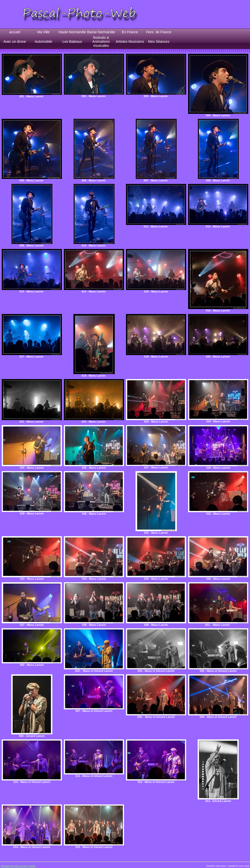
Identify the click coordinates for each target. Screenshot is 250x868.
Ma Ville (44, 32)
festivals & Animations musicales (101, 42)
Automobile (43, 42)
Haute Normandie (72, 32)
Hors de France (159, 32)
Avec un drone (15, 42)
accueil (15, 32)
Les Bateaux (72, 42)
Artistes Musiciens (130, 42)
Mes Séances (159, 42)
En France (130, 32)
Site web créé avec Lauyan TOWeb (18, 866)
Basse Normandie (101, 32)
